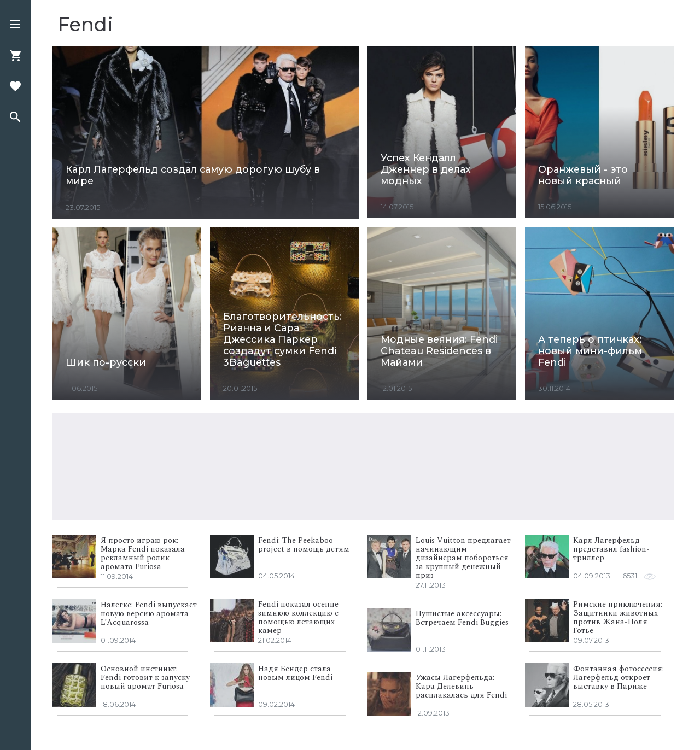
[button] (15, 25)
